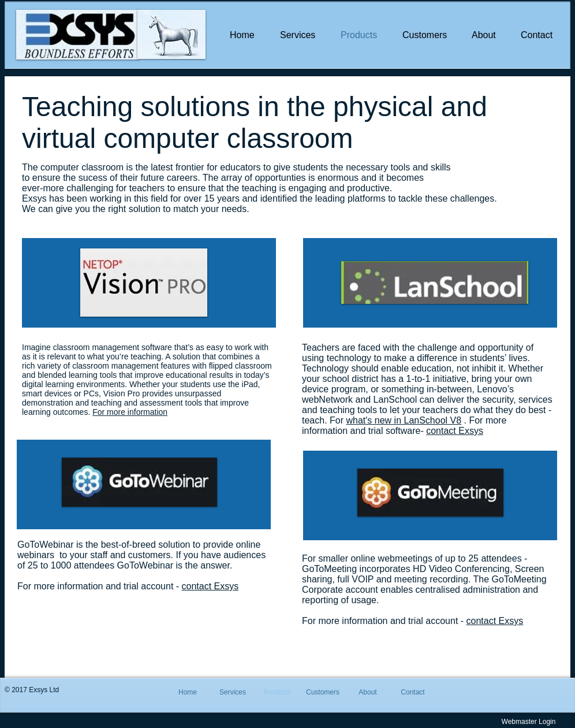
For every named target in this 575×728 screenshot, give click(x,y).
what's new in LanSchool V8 (404, 420)
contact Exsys (210, 586)
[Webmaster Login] (529, 722)
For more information (130, 412)
